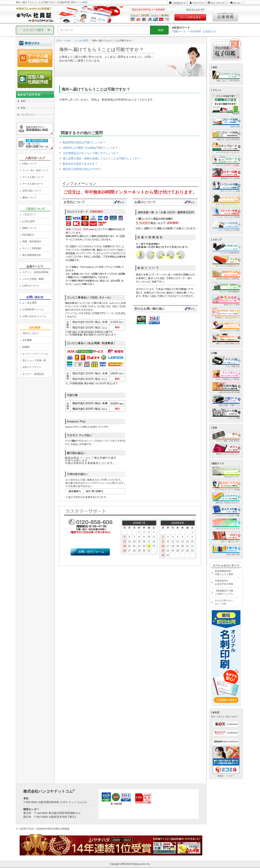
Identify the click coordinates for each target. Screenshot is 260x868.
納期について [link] (29, 228)
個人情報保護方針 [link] (32, 255)
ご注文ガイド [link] (29, 214)
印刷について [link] (29, 164)
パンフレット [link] (28, 114)
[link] (35, 171)
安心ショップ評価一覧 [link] (34, 360)
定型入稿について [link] (32, 191)
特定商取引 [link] (28, 235)
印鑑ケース (179, 31)
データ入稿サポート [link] (33, 184)
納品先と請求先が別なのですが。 (83, 169)
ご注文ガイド (179, 3)
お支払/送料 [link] (29, 221)
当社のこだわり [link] (31, 333)
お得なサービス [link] (31, 286)
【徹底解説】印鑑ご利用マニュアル (224, 592)
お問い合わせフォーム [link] (34, 316)
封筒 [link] (23, 108)
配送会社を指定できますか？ (80, 164)
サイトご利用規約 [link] (32, 248)
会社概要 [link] (27, 340)
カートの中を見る (190, 17)
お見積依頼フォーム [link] (33, 309)
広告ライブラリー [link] (32, 367)
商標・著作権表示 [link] (32, 241)
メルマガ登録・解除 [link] (33, 279)
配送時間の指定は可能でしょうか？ (84, 142)
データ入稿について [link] (33, 177)
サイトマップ (218, 3)
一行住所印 (194, 31)
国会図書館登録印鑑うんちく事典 (224, 573)
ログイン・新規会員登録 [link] (35, 272)
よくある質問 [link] (29, 303)
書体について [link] (29, 197)
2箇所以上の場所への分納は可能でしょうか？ (90, 148)
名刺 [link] (23, 101)
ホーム (237, 3)
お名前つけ (210, 31)
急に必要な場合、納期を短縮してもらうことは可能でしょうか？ (102, 158)
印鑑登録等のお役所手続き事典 (224, 582)
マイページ (198, 3)
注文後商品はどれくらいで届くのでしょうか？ (91, 153)
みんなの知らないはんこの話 (224, 602)
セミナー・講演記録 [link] (33, 374)
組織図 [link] (26, 347)
